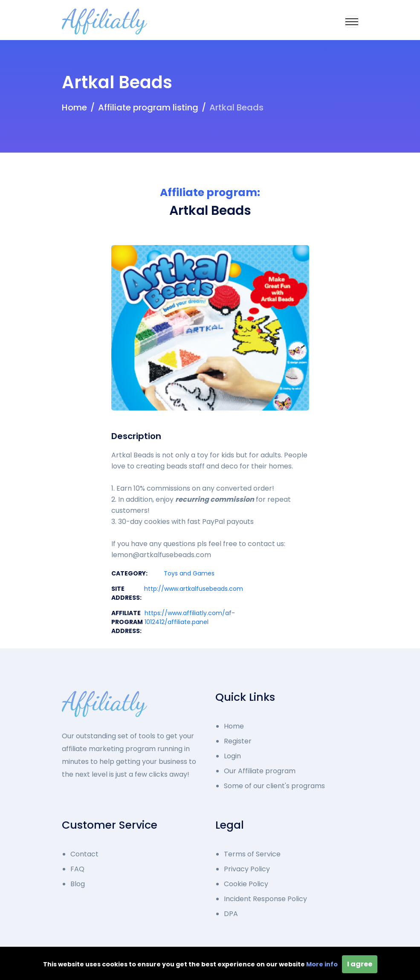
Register (238, 741)
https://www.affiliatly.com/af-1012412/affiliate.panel (190, 617)
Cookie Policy (246, 884)
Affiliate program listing (148, 107)
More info (322, 964)
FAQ (77, 869)
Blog (78, 884)
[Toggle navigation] (352, 22)
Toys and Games (189, 573)
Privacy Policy (247, 869)
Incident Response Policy (265, 899)
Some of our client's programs (274, 786)
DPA (231, 914)
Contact (84, 854)
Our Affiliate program (260, 771)
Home (74, 107)
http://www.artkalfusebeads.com (194, 589)
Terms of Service (252, 854)
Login (232, 756)
